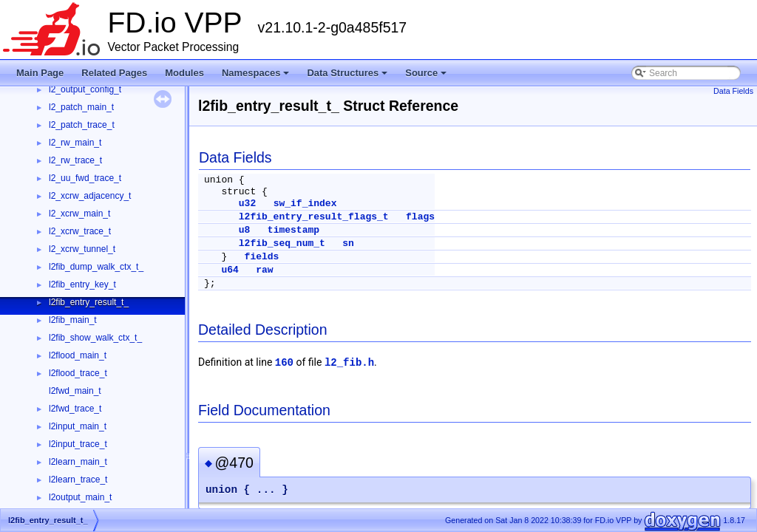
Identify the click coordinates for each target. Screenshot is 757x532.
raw (264, 270)
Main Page (40, 73)
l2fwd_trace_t (75, 409)
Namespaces (256, 73)
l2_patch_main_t (81, 107)
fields (262, 257)
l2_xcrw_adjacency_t (90, 196)
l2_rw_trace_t (75, 160)
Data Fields (733, 91)
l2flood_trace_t (78, 373)
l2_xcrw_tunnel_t (82, 249)
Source (426, 73)
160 (284, 363)
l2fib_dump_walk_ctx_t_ (96, 267)
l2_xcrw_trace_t (80, 231)
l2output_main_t (80, 497)
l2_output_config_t (85, 89)
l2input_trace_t (78, 444)
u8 (245, 230)
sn (348, 243)
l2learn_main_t (78, 462)
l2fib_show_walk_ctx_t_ (95, 338)
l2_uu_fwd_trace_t (85, 178)
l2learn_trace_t (78, 480)
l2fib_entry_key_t (82, 284)
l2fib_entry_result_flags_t (314, 217)
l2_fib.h (349, 363)
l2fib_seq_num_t (282, 243)
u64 (230, 270)
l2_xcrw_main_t (79, 214)
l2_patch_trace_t (82, 125)
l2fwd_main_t (75, 391)
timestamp (293, 230)
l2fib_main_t (73, 320)
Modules (184, 73)
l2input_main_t (78, 426)
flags (420, 217)
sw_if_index (305, 204)
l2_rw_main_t (75, 143)
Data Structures (347, 73)
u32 (247, 204)
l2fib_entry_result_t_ (89, 302)
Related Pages (114, 73)
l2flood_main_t (78, 355)
